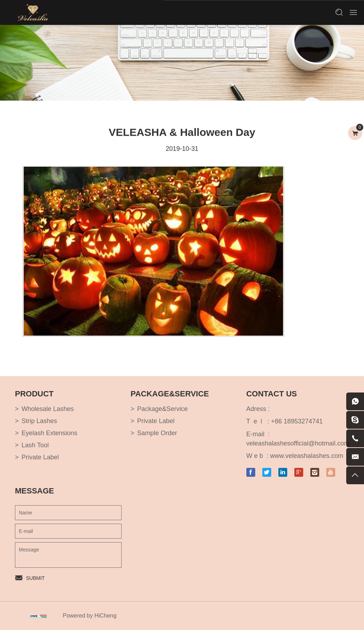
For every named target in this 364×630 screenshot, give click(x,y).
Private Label (40, 457)
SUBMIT (35, 578)
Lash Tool (35, 445)
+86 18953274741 (297, 421)
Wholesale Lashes (48, 409)
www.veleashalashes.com (307, 456)
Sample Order (157, 433)
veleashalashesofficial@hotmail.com (298, 443)
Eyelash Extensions (50, 433)
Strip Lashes (39, 421)
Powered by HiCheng (89, 616)
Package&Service (162, 409)
